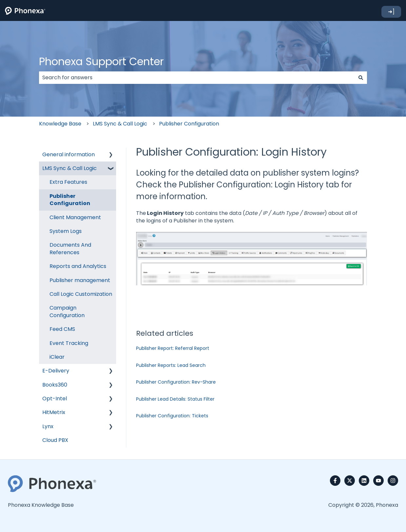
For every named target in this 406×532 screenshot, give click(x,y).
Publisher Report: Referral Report (173, 348)
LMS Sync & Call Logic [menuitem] (70, 168)
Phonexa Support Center (101, 61)
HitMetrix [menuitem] (54, 412)
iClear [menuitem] (57, 357)
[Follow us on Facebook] (335, 481)
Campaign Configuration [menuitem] (67, 311)
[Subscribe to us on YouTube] (378, 481)
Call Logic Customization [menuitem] (81, 294)
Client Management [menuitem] (75, 217)
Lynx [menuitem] (48, 426)
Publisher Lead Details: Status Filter (175, 399)
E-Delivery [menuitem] (56, 371)
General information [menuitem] (69, 154)
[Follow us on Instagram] (393, 481)
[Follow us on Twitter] (350, 481)
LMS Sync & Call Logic (120, 124)
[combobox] (197, 78)
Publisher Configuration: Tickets (172, 416)
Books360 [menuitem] (55, 385)
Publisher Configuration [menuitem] (70, 200)
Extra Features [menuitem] (68, 182)
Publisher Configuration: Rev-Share (176, 382)
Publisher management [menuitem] (80, 280)
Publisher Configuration (189, 124)
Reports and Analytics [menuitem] (78, 266)
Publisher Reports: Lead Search (171, 365)
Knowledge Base (60, 124)
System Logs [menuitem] (66, 231)
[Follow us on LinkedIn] (364, 481)
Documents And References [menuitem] (70, 248)
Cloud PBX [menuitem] (55, 440)
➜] (391, 12)
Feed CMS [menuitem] (62, 329)
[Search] (361, 78)
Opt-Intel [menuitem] (55, 399)
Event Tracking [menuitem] (69, 343)
